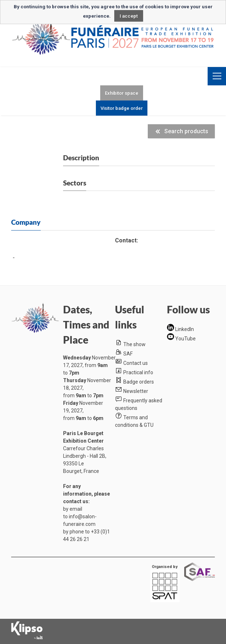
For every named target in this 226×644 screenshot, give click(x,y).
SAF (128, 354)
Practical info (138, 372)
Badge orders (139, 382)
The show (134, 344)
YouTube (185, 338)
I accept (129, 16)
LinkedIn (185, 329)
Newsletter (136, 391)
